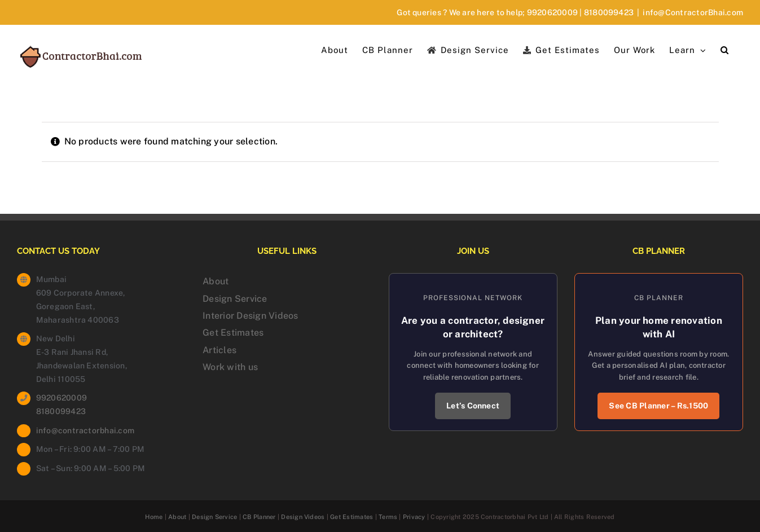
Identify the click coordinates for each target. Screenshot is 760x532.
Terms (388, 517)
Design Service (235, 299)
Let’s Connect (473, 406)
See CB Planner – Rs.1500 (658, 406)
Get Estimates (233, 333)
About (216, 281)
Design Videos (303, 517)
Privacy (414, 517)
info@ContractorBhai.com (693, 12)
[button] (725, 49)
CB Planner (259, 517)
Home (154, 517)
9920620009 (552, 12)
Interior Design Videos (250, 316)
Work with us (230, 367)
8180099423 (609, 12)
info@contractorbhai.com (85, 430)
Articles (219, 350)
